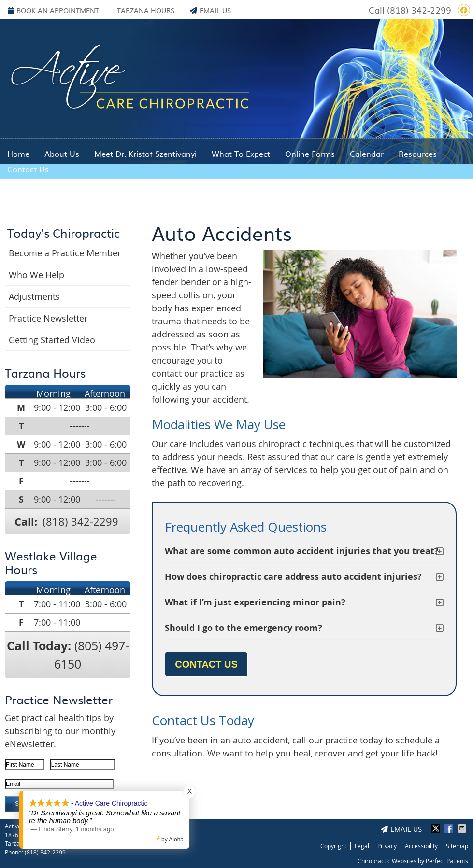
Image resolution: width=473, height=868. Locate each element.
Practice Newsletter (48, 318)
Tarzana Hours (146, 10)
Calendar (367, 154)
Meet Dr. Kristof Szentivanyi (145, 154)
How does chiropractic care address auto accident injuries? (293, 577)
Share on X (437, 828)
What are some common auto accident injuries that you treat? (302, 551)
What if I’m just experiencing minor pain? (255, 602)
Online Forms (310, 154)
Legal (362, 846)
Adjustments (34, 296)
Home (18, 154)
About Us (62, 154)
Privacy (387, 846)
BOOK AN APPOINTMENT (53, 10)
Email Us (210, 10)
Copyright (333, 846)
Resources (418, 154)
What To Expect (241, 154)
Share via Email (463, 828)
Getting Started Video (52, 340)
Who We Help (36, 275)
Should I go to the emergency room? (244, 628)
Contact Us (28, 169)
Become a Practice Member (65, 253)
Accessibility (421, 846)
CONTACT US (206, 664)
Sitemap (457, 846)
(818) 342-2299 (419, 10)
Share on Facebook (450, 828)
